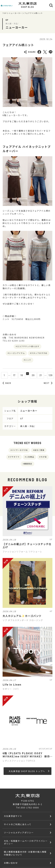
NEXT (48, 383)
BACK (7, 383)
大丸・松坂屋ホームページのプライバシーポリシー (26, 842)
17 (13, 375)
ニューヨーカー (15, 13)
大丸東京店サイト (13, 816)
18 (20, 375)
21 (42, 375)
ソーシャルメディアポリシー (19, 832)
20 (35, 375)
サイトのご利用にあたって (18, 824)
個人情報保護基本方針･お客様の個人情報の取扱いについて (25, 853)
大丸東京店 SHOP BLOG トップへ (29, 771)
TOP (5, 13)
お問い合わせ (11, 863)
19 (27, 375)
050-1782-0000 (30, 807)
